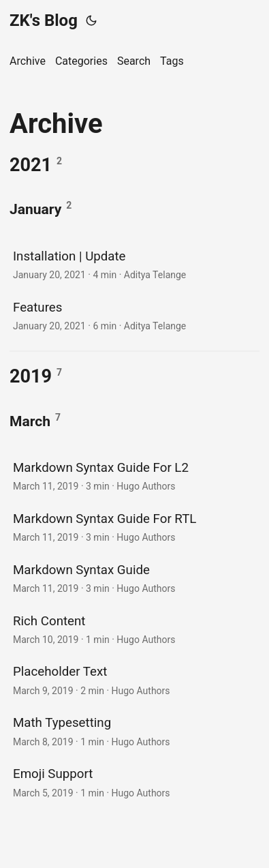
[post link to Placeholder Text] (134, 679)
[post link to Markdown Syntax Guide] (134, 578)
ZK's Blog (44, 20)
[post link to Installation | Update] (134, 264)
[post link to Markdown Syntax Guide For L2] (134, 476)
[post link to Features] (134, 315)
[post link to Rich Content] (134, 629)
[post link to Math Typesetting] (134, 731)
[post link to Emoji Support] (134, 782)
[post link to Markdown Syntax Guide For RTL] (134, 527)
